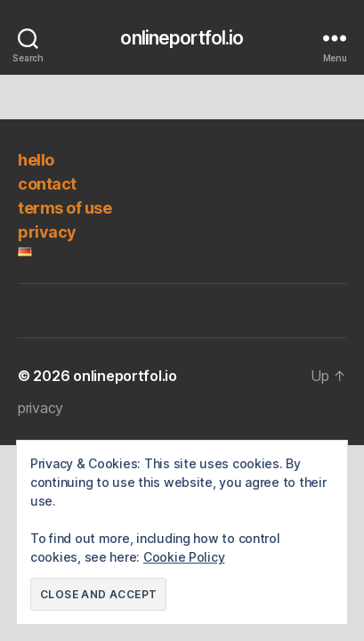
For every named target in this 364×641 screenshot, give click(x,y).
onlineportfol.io (182, 38)
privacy (47, 232)
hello (36, 160)
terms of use (65, 208)
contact (47, 184)
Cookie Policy (184, 557)
